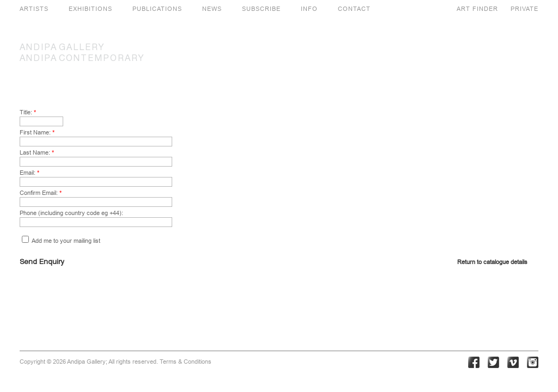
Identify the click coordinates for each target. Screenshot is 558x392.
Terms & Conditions (186, 362)
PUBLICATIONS (157, 9)
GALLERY (62, 48)
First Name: (37, 132)
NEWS (212, 9)
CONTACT (354, 9)
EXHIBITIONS (90, 9)
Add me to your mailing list (61, 241)
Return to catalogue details (492, 262)
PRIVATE (524, 9)
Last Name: (37, 152)
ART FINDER (477, 9)
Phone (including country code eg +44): (71, 213)
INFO (309, 9)
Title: (28, 112)
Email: (29, 173)
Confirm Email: (41, 193)
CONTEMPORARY (82, 59)
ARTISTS (34, 9)
